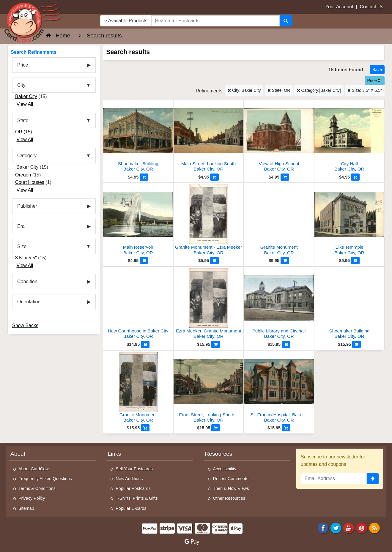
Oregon (23, 175)
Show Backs (25, 325)
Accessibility (225, 469)
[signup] (373, 479)
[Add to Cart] (144, 177)
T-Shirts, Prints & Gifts (137, 498)
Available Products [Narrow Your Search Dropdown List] (126, 21)
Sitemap (26, 508)
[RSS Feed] (374, 527)
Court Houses (30, 182)
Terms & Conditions (37, 488)
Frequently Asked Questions (45, 479)
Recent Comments (231, 479)
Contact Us (371, 7)
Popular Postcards (133, 488)
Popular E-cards (131, 508)
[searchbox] (215, 21)
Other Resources (229, 498)
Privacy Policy (32, 498)
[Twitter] (336, 527)
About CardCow (34, 469)
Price (374, 81)
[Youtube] (349, 527)
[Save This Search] (377, 70)
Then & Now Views (231, 488)
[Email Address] (334, 479)
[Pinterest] (362, 527)
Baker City (26, 96)
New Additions (129, 479)
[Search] (286, 21)
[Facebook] (323, 527)
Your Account (339, 7)
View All (25, 104)
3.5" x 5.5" (26, 258)
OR (19, 132)
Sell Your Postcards (134, 469)
